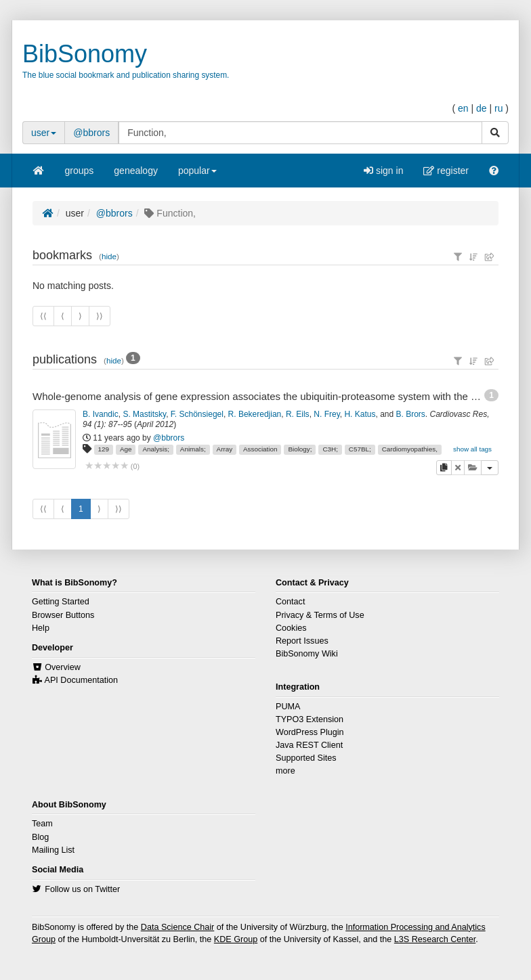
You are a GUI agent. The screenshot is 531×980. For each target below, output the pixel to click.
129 (104, 449)
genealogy (136, 171)
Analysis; (156, 449)
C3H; (330, 449)
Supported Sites (306, 758)
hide (109, 256)
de (482, 108)
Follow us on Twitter (82, 889)
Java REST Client (309, 745)
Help (41, 628)
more (285, 771)
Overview (62, 667)
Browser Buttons (63, 615)
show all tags (472, 449)
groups (80, 171)
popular (197, 175)
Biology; (300, 449)
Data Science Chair (178, 927)
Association (260, 449)
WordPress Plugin (310, 732)
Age (126, 449)
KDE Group (236, 939)
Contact (290, 602)
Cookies (291, 628)
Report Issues (302, 641)
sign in (383, 171)
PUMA (288, 707)
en (463, 108)
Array (225, 449)
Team (42, 824)
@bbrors (91, 133)
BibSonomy (85, 54)
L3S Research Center (435, 939)
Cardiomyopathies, (410, 449)
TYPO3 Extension (310, 719)
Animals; (193, 449)
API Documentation (82, 680)
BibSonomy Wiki (307, 654)
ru (498, 108)
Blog (40, 837)
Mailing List (53, 850)
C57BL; (360, 449)
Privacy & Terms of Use (320, 615)
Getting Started (61, 602)
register (446, 171)
